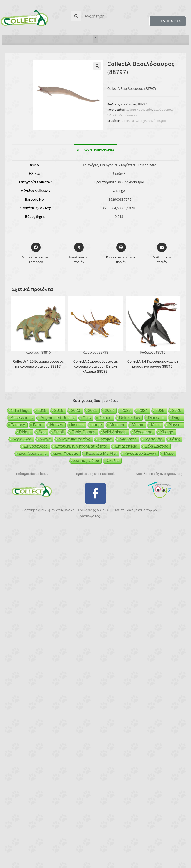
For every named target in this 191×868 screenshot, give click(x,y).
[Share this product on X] (79, 253)
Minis (156, 425)
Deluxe (105, 418)
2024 (143, 411)
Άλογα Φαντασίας (74, 439)
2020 (76, 411)
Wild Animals (115, 432)
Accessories (22, 418)
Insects (77, 425)
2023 (126, 411)
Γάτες (175, 439)
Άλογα (45, 439)
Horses (57, 425)
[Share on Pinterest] (121, 253)
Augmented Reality (58, 418)
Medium (117, 425)
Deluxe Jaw (130, 418)
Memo (138, 425)
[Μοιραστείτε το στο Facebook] (36, 253)
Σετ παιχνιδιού (86, 461)
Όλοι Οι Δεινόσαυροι (122, 115)
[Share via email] (162, 253)
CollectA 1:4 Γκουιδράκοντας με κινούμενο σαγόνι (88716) (153, 364)
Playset (175, 425)
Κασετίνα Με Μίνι (101, 453)
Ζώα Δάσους (157, 446)
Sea (42, 432)
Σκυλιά (113, 461)
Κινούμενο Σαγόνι (140, 453)
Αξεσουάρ (153, 439)
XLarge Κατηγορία (139, 110)
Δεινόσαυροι (163, 110)
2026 (177, 411)
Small (59, 432)
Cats (87, 418)
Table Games (83, 432)
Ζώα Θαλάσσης (33, 453)
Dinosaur (128, 121)
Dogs (177, 418)
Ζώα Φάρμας (66, 453)
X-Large (119, 191)
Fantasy (18, 425)
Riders (25, 432)
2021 (93, 411)
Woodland (143, 432)
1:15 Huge (20, 411)
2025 (160, 411)
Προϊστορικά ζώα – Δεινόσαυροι (119, 182)
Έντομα (105, 439)
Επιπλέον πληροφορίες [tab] (96, 150)
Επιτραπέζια (126, 446)
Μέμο (169, 453)
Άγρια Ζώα (22, 439)
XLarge (141, 121)
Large (97, 425)
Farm (38, 425)
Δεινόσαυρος (157, 121)
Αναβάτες (128, 439)
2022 (109, 411)
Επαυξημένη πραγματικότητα (81, 446)
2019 (59, 411)
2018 (42, 411)
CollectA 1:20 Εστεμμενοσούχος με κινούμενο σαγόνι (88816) (38, 364)
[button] (95, 39)
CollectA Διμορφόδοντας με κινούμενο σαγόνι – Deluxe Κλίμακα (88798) (95, 366)
